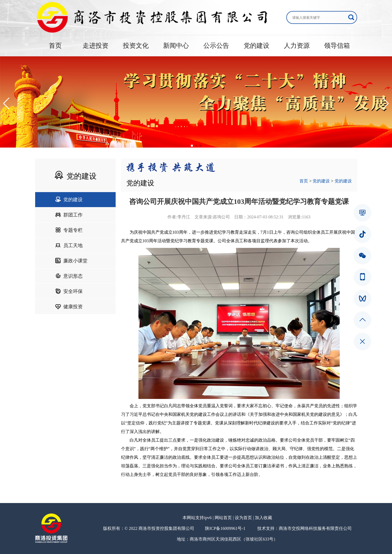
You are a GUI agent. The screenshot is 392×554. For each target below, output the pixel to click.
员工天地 (69, 245)
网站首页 (223, 518)
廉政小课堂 (71, 261)
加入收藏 (263, 518)
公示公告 (216, 46)
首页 (55, 46)
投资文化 (136, 46)
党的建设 (257, 46)
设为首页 (243, 518)
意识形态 (69, 276)
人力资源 (297, 46)
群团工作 (69, 215)
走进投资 (96, 46)
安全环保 (69, 291)
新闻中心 (176, 46)
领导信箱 (337, 46)
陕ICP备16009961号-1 (225, 528)
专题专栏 (69, 230)
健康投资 (69, 307)
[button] (6, 104)
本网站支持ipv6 (197, 518)
